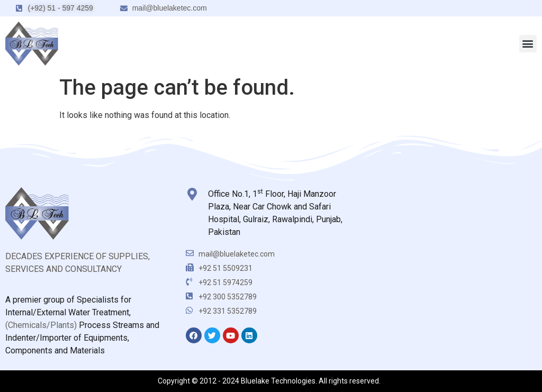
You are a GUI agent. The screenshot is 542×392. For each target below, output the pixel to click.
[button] (528, 44)
